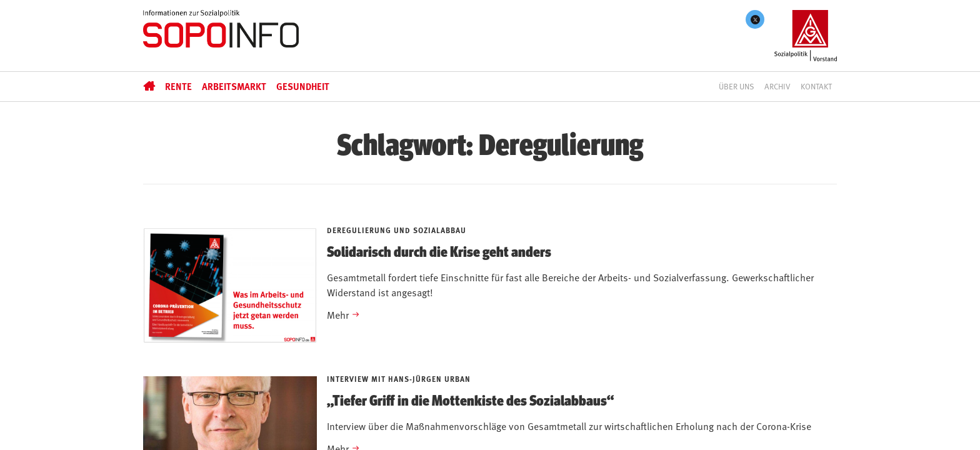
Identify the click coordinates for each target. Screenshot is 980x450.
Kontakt (816, 86)
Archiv (777, 86)
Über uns (737, 86)
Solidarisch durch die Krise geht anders (439, 251)
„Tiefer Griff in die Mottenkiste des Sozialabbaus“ (470, 399)
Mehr (338, 314)
